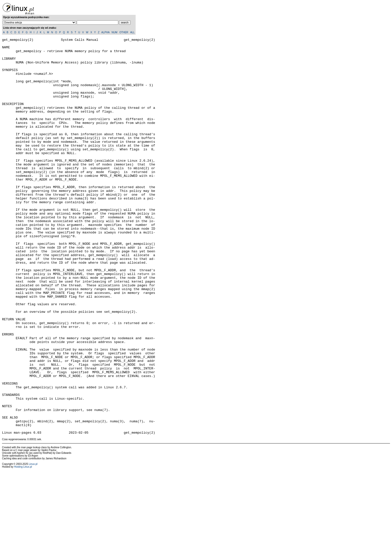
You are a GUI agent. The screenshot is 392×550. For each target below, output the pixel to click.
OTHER (124, 32)
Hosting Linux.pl (23, 546)
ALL (132, 32)
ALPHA (105, 32)
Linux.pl (33, 543)
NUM (114, 32)
